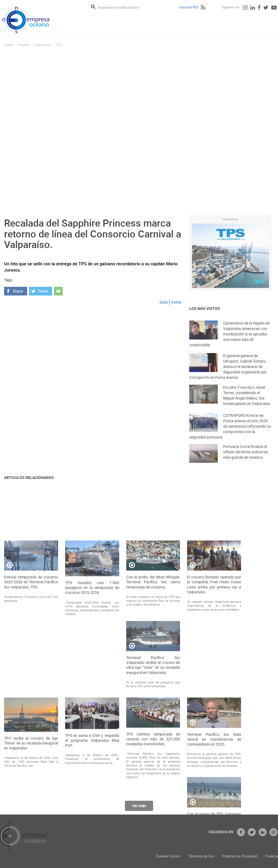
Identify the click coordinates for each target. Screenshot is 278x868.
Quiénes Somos (207, 856)
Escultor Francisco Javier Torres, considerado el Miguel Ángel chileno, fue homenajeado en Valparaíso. (247, 401)
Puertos (24, 45)
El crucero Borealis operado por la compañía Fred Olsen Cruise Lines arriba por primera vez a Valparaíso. (214, 668)
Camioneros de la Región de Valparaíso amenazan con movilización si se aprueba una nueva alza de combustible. (229, 341)
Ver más (139, 808)
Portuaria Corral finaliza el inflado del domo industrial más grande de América (245, 457)
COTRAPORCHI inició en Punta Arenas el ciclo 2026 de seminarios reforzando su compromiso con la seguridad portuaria (230, 433)
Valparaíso (43, 45)
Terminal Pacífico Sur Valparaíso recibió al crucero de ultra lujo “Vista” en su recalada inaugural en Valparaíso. (153, 749)
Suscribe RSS (189, 7)
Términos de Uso (241, 856)
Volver (176, 302)
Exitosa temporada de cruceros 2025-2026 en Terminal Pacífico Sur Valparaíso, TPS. (31, 666)
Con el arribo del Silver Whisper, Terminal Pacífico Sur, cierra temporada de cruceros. (153, 666)
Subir (164, 302)
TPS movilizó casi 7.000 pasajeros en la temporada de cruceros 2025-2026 (92, 672)
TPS (59, 45)
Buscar (93, 7)
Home (9, 45)
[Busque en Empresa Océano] (122, 7)
